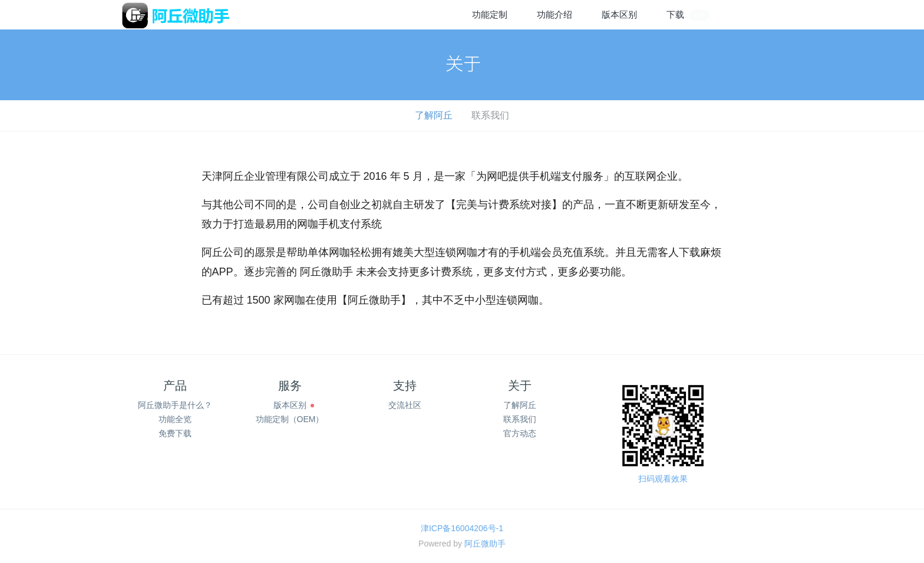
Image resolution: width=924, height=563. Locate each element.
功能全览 (175, 419)
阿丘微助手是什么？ (175, 405)
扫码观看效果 (663, 479)
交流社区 (405, 405)
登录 (748, 14)
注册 (789, 14)
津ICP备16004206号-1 (462, 528)
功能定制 (490, 14)
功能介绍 (555, 14)
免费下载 (175, 433)
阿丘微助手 (485, 544)
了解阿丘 (434, 115)
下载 (688, 15)
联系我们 (490, 115)
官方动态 (520, 433)
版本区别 (619, 14)
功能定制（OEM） (290, 419)
